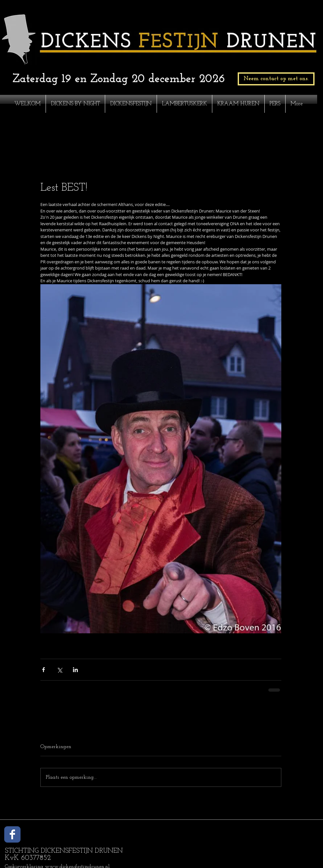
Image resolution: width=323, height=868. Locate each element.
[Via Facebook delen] (43, 670)
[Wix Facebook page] (12, 834)
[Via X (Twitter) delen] (59, 670)
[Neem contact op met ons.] (276, 79)
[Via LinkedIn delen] (75, 670)
